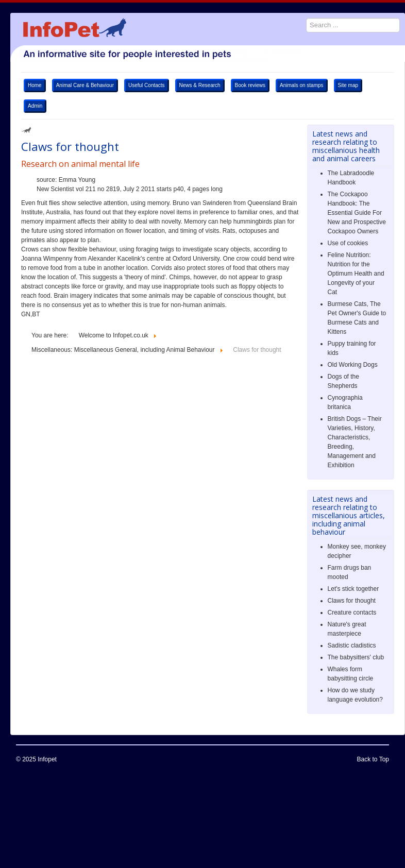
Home (35, 85)
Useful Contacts (147, 85)
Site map (348, 85)
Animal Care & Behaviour (85, 85)
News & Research (200, 85)
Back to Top (373, 759)
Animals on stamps (301, 85)
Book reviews (250, 85)
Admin (35, 106)
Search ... (301, 13)
